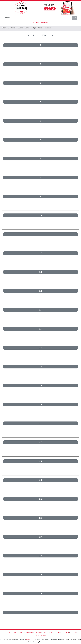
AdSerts (29, 639)
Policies (73, 632)
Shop (4, 28)
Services (28, 28)
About (40, 28)
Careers (48, 28)
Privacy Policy (70, 639)
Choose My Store (40, 23)
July (35, 35)
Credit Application (42, 635)
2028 (44, 35)
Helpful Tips (29, 632)
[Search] (38, 18)
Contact (58, 632)
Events (21, 28)
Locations (11, 28)
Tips (34, 28)
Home (9, 632)
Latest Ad (66, 632)
